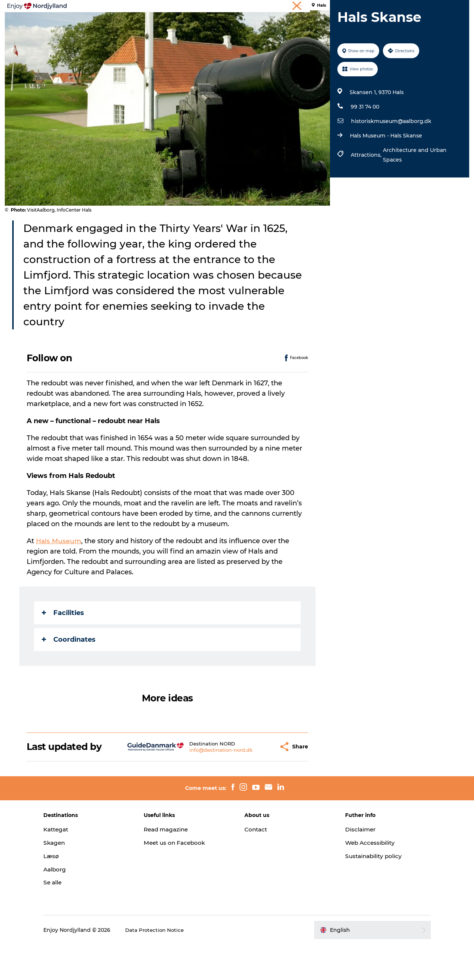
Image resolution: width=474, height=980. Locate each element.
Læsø (70, 891)
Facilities (64, 648)
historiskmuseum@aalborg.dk (390, 156)
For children (338, 24)
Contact (257, 865)
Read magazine (177, 865)
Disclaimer (351, 865)
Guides (271, 24)
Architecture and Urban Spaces (414, 190)
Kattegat (76, 865)
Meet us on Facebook (186, 878)
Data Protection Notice (175, 965)
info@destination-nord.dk (203, 785)
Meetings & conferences (440, 7)
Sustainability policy (365, 891)
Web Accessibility (362, 878)
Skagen (74, 878)
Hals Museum (60, 576)
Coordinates (69, 675)
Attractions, (366, 190)
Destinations (232, 24)
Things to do (136, 24)
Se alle (72, 918)
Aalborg (74, 905)
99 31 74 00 (364, 142)
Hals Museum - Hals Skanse (385, 171)
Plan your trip (184, 24)
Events (301, 24)
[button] (255, 782)
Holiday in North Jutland (380, 7)
